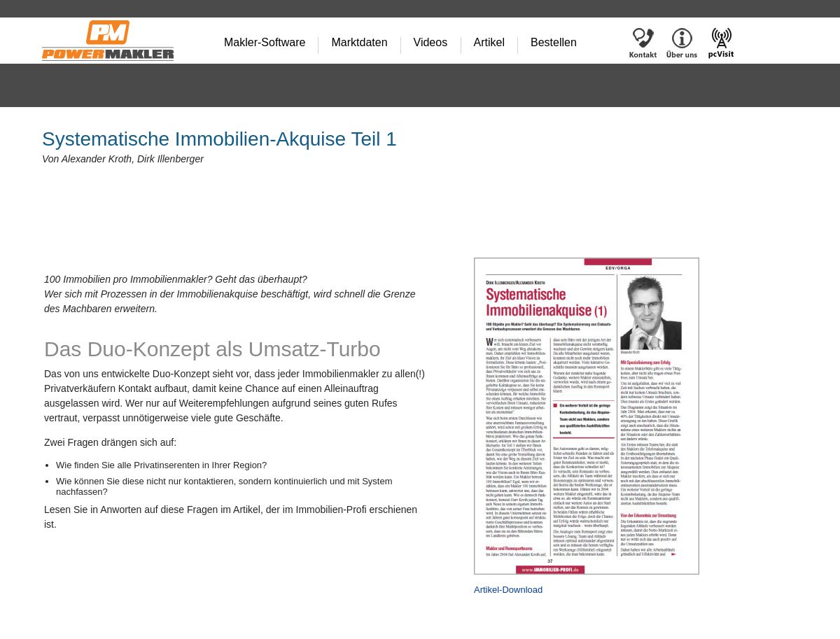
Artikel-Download (508, 590)
